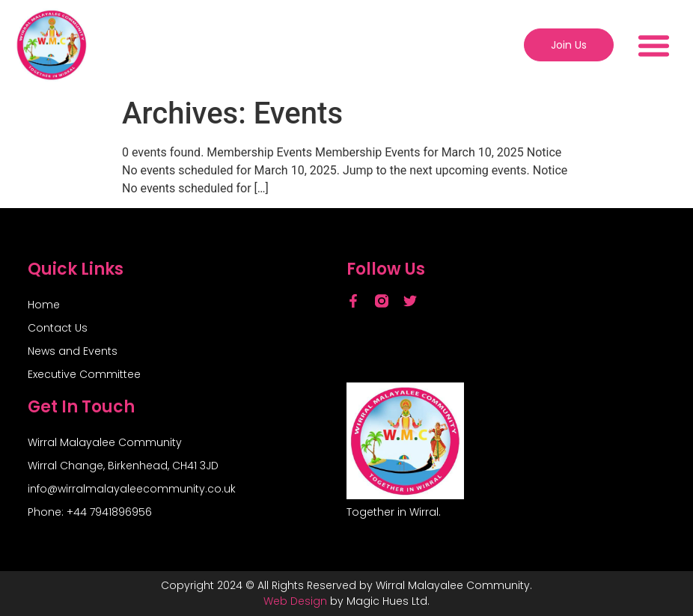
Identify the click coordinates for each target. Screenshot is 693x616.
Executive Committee (84, 374)
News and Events (73, 351)
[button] (654, 45)
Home (44, 305)
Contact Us (58, 328)
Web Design (295, 601)
